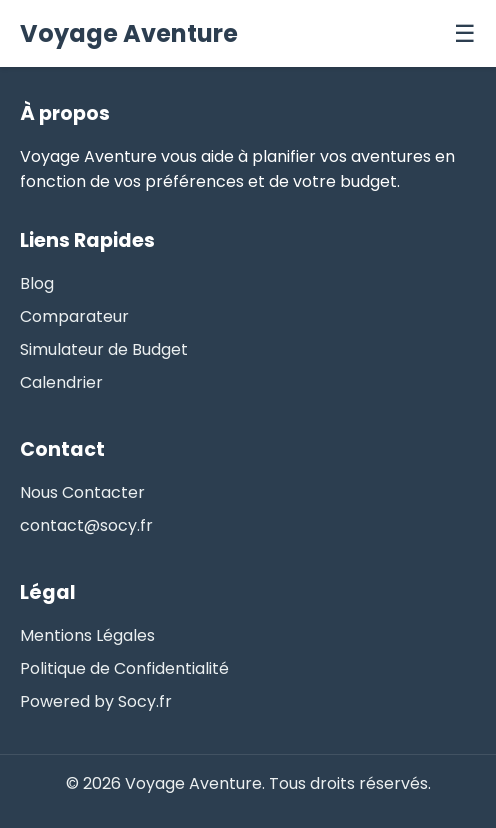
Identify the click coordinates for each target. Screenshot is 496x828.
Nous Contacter (82, 492)
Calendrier (61, 382)
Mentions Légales (87, 635)
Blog (37, 283)
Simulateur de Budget (104, 349)
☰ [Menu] (465, 33)
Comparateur (74, 316)
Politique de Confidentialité (124, 668)
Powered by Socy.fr (96, 701)
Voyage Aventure (129, 33)
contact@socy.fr (86, 525)
